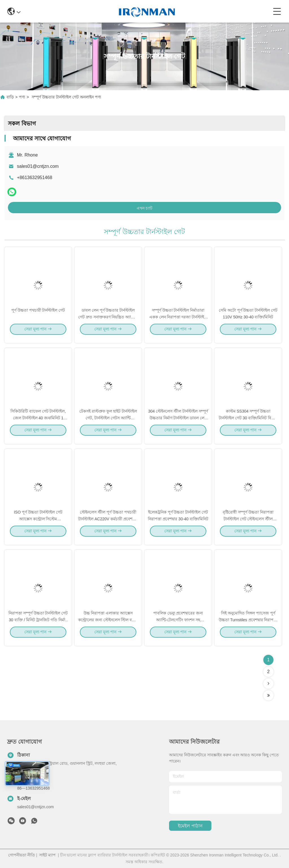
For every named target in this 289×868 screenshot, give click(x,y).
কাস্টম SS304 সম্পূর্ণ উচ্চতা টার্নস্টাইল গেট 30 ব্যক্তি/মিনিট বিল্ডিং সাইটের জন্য (248, 422)
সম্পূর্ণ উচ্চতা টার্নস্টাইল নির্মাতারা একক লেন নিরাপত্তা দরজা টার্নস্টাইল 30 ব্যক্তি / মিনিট (178, 321)
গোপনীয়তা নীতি (22, 855)
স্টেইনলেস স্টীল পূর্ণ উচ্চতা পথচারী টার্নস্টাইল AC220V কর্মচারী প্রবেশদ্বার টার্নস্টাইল (108, 523)
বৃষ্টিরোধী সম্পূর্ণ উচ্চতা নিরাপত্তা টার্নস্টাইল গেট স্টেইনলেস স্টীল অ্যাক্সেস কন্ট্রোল (248, 523)
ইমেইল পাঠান (190, 826)
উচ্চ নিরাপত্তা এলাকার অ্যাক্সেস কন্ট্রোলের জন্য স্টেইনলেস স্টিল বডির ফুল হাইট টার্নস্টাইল (108, 624)
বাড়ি (10, 97)
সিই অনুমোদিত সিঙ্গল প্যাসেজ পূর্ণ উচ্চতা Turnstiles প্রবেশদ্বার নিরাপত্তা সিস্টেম (248, 624)
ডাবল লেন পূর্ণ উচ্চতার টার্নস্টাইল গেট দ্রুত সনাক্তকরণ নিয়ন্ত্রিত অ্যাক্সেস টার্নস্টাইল (108, 321)
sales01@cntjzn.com (38, 166)
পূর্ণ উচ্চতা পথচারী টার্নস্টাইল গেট (38, 315)
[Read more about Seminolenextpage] (268, 684)
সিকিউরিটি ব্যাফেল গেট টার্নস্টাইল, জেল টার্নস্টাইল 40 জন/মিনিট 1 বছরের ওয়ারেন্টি (38, 422)
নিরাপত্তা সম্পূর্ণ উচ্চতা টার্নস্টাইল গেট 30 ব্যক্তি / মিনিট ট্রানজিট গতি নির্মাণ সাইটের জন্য (38, 624)
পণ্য (22, 97)
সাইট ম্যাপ (47, 855)
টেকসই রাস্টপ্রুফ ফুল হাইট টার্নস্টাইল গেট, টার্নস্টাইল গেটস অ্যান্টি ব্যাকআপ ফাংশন (108, 422)
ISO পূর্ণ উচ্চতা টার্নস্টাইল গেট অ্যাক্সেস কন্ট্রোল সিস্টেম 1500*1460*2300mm (38, 523)
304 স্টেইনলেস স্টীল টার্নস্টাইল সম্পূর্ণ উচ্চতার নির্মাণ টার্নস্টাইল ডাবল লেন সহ (178, 422)
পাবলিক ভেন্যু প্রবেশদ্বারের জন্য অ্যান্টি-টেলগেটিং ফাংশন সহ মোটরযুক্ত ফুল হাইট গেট (178, 624)
